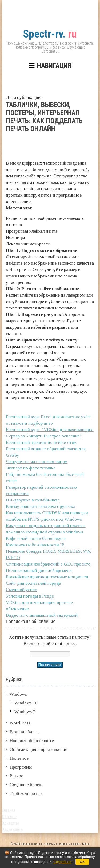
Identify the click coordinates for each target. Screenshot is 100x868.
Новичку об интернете (32, 741)
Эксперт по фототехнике (31, 468)
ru (50, 34)
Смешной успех (21, 590)
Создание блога (25, 785)
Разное (16, 776)
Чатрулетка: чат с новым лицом (37, 462)
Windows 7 (25, 712)
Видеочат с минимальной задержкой (42, 615)
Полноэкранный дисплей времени (39, 570)
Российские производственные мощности (47, 577)
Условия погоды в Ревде (30, 596)
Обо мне (9, 817)
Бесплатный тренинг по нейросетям (41, 442)
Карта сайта (12, 829)
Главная (9, 810)
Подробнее (62, 862)
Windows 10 (26, 703)
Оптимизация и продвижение (38, 749)
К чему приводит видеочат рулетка (41, 506)
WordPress (20, 723)
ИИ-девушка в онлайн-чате (33, 500)
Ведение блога (24, 732)
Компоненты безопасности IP (35, 545)
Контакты (10, 823)
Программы (21, 767)
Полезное (19, 758)
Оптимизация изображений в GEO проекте (48, 564)
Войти (86, 844)
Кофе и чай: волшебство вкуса (36, 538)
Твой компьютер (26, 793)
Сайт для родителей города (33, 583)
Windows (18, 694)
